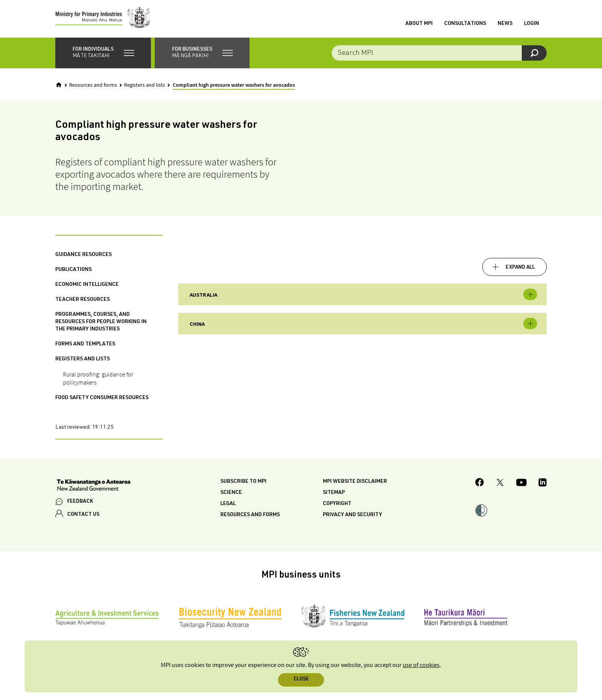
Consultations (465, 24)
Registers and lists (145, 86)
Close (301, 679)
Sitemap (334, 494)
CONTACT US (83, 515)
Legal (228, 505)
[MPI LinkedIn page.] (542, 484)
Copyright (337, 505)
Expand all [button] (520, 268)
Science (231, 494)
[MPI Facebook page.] (480, 485)
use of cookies (421, 665)
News (505, 24)
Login (532, 24)
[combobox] (439, 54)
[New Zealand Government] (94, 487)
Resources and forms (93, 86)
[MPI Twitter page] (500, 484)
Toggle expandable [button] (530, 296)
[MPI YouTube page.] (521, 484)
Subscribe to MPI (243, 483)
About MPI (419, 24)
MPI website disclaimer (355, 483)
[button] (103, 54)
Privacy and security (352, 516)
